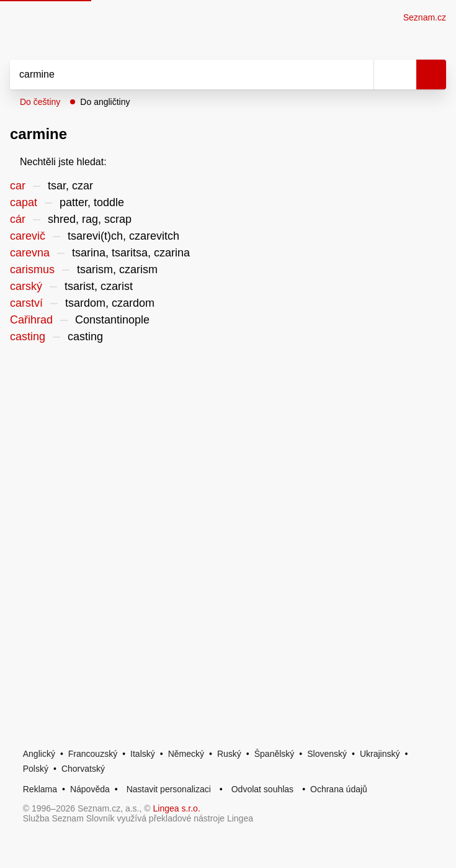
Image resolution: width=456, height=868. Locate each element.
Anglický (39, 754)
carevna (30, 253)
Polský (36, 769)
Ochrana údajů (339, 789)
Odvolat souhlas (262, 789)
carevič (28, 236)
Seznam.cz (425, 17)
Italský (143, 754)
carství (26, 303)
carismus (32, 269)
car (18, 186)
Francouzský (93, 754)
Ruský (229, 754)
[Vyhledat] (178, 75)
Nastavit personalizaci (169, 789)
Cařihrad (31, 320)
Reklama (40, 789)
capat (24, 202)
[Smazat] (360, 75)
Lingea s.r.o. (177, 808)
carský (26, 286)
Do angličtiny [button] (105, 102)
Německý (186, 754)
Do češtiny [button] (40, 102)
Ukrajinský (380, 754)
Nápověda (90, 789)
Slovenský (327, 754)
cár (18, 219)
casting (28, 337)
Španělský (275, 754)
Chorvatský (83, 769)
